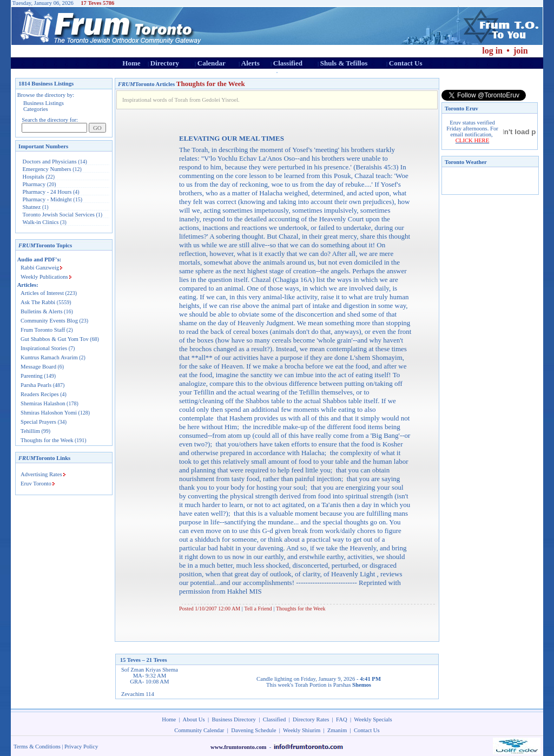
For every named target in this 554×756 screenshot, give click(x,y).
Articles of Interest (42, 293)
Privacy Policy (81, 747)
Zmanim (337, 730)
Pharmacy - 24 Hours (47, 192)
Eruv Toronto (36, 484)
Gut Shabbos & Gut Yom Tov (55, 339)
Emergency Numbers (47, 169)
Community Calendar (199, 730)
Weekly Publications (44, 277)
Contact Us (406, 63)
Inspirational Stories (44, 348)
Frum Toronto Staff (43, 330)
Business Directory (234, 719)
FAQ (342, 719)
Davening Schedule (253, 730)
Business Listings (44, 103)
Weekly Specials (373, 719)
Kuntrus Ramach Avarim (49, 357)
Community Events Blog (49, 321)
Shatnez (32, 207)
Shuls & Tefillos (344, 63)
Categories (36, 109)
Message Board (38, 367)
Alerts (250, 63)
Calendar (212, 63)
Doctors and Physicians (50, 162)
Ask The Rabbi (38, 302)
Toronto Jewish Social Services (60, 215)
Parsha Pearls (36, 385)
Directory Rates (311, 719)
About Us (194, 719)
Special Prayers (38, 422)
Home (131, 63)
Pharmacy (34, 184)
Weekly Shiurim (302, 730)
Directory (165, 63)
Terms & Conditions (37, 747)
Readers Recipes (40, 394)
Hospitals (34, 177)
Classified (288, 63)
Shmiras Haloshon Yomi (49, 413)
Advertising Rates (41, 474)
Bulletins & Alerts (42, 311)
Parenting (32, 376)
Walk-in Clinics (41, 222)
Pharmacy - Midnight (47, 199)
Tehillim (30, 431)
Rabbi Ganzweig (40, 268)
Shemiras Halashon (43, 403)
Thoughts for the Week (47, 440)
